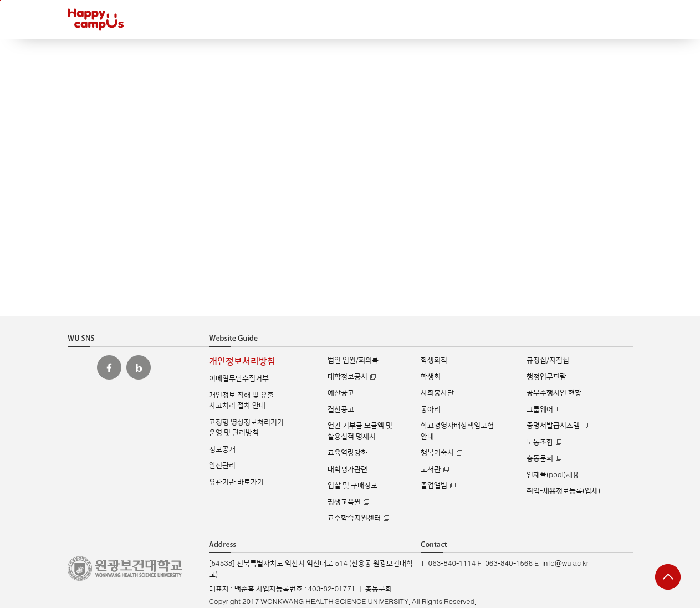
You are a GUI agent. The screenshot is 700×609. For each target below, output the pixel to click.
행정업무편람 (546, 377)
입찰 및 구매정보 (352, 485)
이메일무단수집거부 (239, 378)
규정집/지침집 (548, 360)
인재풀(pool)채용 (553, 475)
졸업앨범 (434, 485)
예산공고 (341, 393)
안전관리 (222, 465)
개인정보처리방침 (242, 362)
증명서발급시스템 (553, 426)
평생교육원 (344, 502)
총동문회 (540, 458)
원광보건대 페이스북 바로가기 (109, 367)
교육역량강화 (348, 453)
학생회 (431, 377)
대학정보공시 (348, 377)
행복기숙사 (437, 453)
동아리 (431, 410)
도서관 (431, 469)
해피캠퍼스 (96, 19)
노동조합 (540, 442)
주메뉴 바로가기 (0, 0)
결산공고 (341, 410)
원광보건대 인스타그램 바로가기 (80, 367)
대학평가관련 (348, 469)
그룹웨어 (540, 410)
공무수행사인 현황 (554, 393)
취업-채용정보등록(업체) (563, 491)
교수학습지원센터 (354, 518)
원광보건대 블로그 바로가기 (139, 367)
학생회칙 (434, 360)
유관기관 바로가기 (236, 482)
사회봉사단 (437, 393)
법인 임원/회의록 (353, 360)
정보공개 (222, 449)
